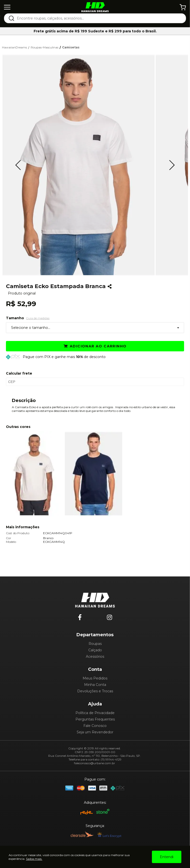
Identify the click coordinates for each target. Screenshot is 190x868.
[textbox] (98, 18)
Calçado (95, 650)
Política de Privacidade (95, 713)
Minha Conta (95, 685)
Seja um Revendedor (95, 732)
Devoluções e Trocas (95, 691)
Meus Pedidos (95, 678)
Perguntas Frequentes (95, 719)
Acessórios (95, 656)
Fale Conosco (95, 726)
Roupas (95, 644)
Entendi (167, 857)
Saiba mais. (34, 859)
